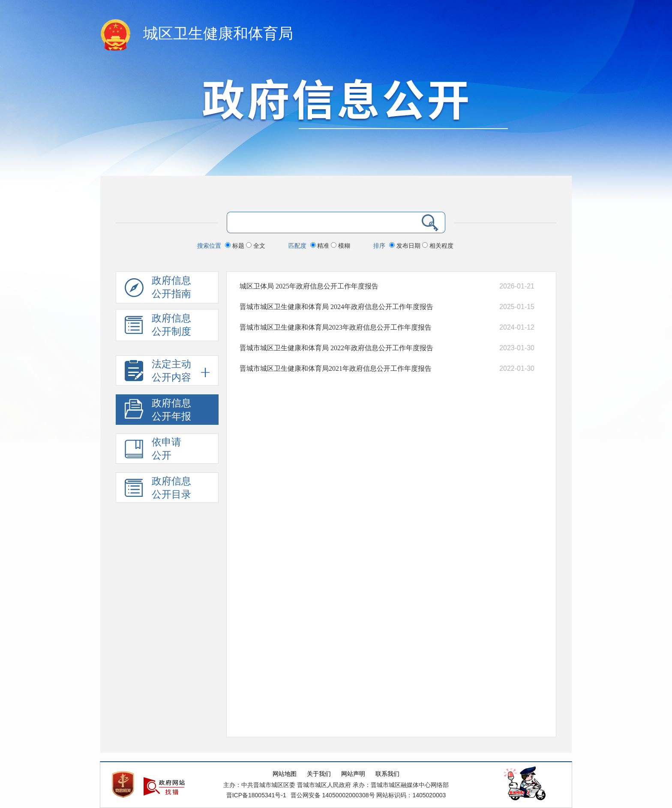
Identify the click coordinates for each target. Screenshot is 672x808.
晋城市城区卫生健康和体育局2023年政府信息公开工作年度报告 (336, 327)
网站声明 (353, 774)
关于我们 (319, 774)
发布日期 (406, 246)
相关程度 (438, 246)
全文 (256, 246)
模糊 (340, 246)
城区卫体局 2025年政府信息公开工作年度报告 (309, 286)
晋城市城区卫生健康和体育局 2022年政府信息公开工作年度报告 (336, 348)
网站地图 (285, 774)
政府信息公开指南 (158, 289)
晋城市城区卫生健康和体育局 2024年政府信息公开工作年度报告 (336, 307)
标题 (235, 246)
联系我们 (387, 774)
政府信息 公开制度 (158, 327)
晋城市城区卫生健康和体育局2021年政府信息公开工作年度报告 (336, 368)
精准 (321, 246)
